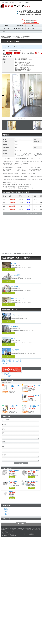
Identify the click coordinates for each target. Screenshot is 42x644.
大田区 (6, 512)
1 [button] (12, 119)
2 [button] (15, 119)
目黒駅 (23, 62)
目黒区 (6, 510)
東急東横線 (5, 532)
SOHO (6, 375)
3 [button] (18, 119)
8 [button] (34, 119)
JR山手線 (18, 64)
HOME (6, 25)
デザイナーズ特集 (21, 534)
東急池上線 (18, 69)
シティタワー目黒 (35, 385)
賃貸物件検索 (19, 25)
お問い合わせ (6, 32)
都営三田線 (18, 67)
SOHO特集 (5, 536)
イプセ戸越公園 (34, 395)
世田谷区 (6, 513)
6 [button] (28, 119)
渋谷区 (6, 515)
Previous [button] (3, 96)
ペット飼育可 (32, 29)
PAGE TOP (21, 524)
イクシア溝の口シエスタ (16, 406)
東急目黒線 (18, 62)
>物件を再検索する (6, 363)
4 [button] (22, 119)
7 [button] (31, 119)
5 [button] (25, 119)
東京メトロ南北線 (20, 66)
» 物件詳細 (12, 477)
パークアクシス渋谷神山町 (34, 406)
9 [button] (37, 119)
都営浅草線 (18, 71)
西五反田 (25, 59)
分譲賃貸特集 (31, 534)
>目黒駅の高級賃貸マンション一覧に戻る (12, 360)
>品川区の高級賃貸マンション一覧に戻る (12, 362)
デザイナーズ (32, 25)
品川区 (21, 59)
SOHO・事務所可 (19, 29)
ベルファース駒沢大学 (15, 386)
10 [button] (40, 119)
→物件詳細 (8, 270)
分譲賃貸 (6, 29)
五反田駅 (23, 64)
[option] (20, 125)
